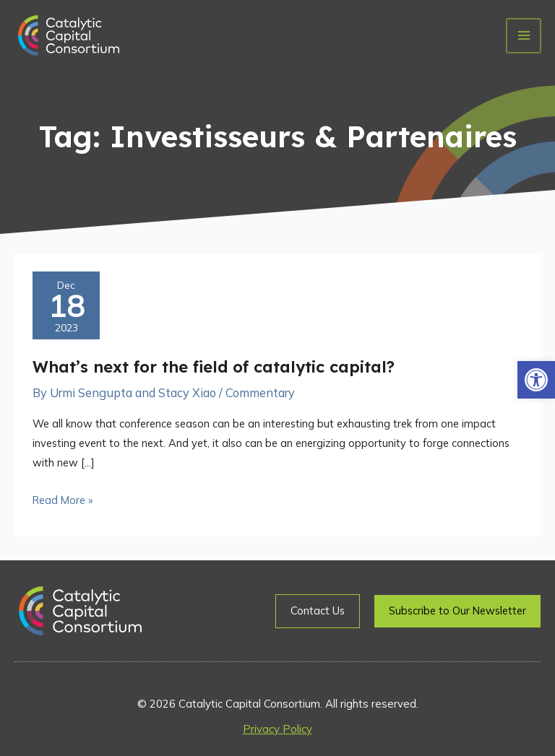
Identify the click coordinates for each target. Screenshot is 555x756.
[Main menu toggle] (524, 36)
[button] (536, 380)
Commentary (260, 393)
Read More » (63, 499)
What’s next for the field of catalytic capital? (214, 366)
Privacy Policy (277, 729)
